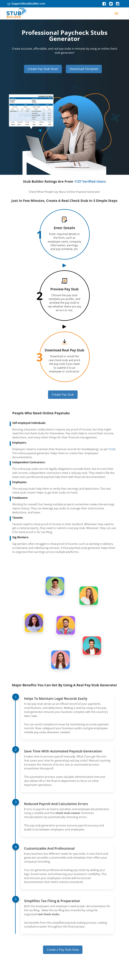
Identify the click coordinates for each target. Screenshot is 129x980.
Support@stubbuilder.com (28, 4)
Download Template (84, 69)
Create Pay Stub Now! (43, 69)
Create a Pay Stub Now (63, 950)
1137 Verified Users (90, 181)
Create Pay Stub (63, 394)
